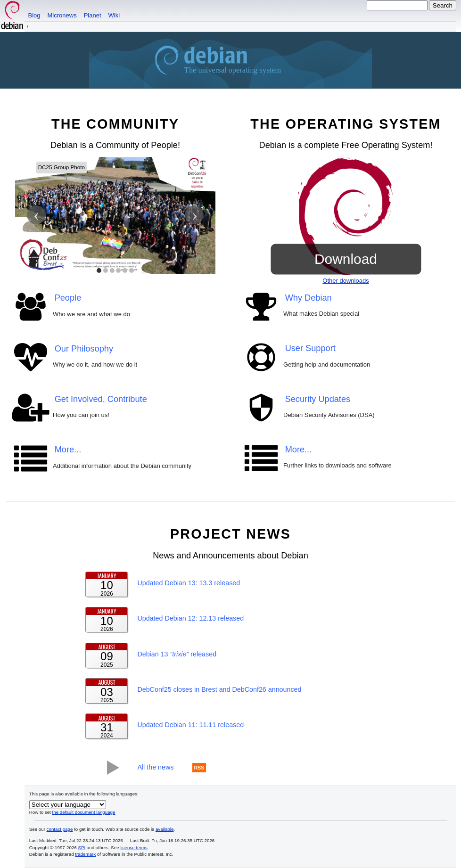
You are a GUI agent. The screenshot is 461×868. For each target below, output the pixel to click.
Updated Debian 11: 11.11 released (190, 725)
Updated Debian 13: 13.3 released (189, 583)
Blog (34, 15)
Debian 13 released (177, 654)
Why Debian (309, 298)
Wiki (114, 15)
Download (346, 258)
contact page (60, 829)
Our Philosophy (84, 349)
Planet (93, 15)
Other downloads (346, 281)
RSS (199, 768)
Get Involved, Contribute (101, 399)
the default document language (84, 812)
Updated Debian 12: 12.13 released (190, 619)
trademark (85, 855)
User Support (310, 349)
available (165, 829)
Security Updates (318, 399)
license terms (134, 848)
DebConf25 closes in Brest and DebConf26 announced (219, 690)
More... (68, 450)
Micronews (62, 15)
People (68, 298)
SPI (82, 848)
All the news (155, 768)
